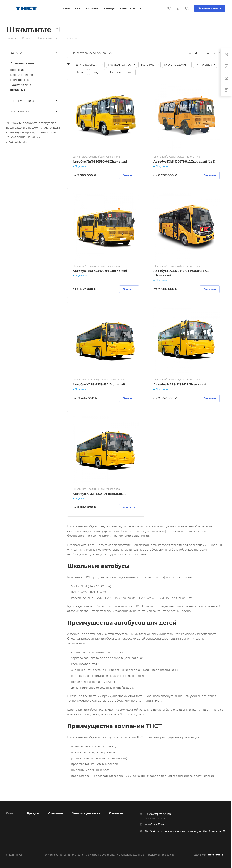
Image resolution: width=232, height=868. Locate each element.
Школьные (18, 90)
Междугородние (22, 75)
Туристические (21, 85)
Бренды (33, 813)
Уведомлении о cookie (161, 855)
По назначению (34, 63)
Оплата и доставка (86, 813)
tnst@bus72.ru (154, 824)
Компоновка (34, 111)
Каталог (12, 813)
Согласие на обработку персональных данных (115, 855)
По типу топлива (34, 101)
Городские (17, 70)
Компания (55, 813)
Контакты (116, 813)
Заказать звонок (210, 8)
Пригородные (20, 80)
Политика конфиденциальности (63, 855)
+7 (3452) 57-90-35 (158, 814)
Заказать (129, 175)
